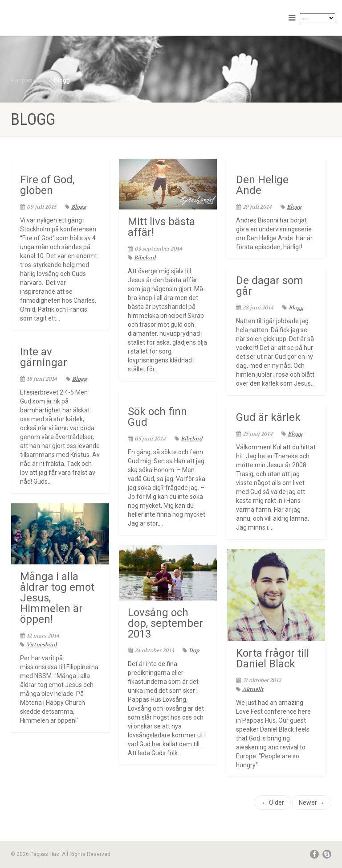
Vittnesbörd (38, 645)
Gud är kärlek (268, 417)
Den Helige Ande (262, 185)
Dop (191, 650)
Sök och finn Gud (157, 417)
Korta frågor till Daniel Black (273, 658)
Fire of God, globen (47, 185)
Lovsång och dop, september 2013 (165, 623)
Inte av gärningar (44, 357)
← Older (273, 802)
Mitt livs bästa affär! (161, 227)
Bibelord (142, 258)
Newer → (312, 802)
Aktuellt (250, 689)
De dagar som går (270, 286)
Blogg (75, 207)
